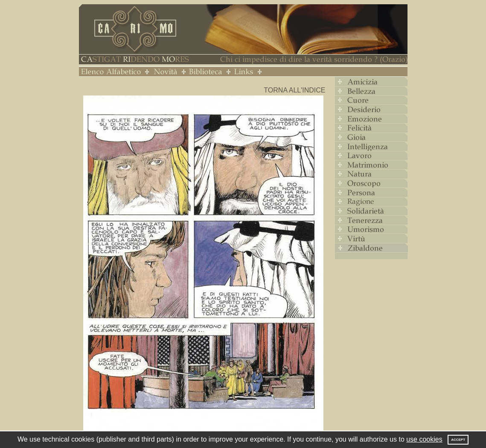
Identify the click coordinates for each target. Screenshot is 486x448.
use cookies (424, 439)
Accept (458, 440)
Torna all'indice (294, 90)
